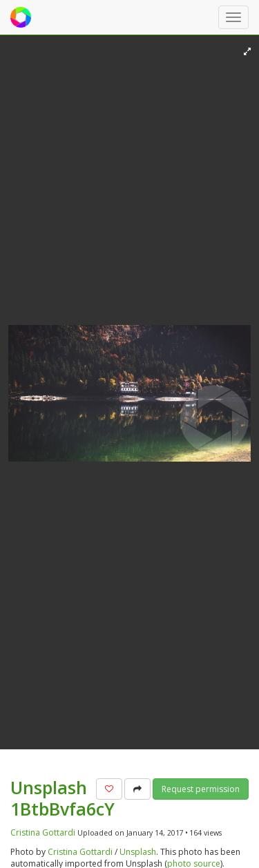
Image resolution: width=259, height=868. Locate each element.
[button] (109, 789)
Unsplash (138, 852)
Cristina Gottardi (43, 832)
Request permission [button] (201, 789)
